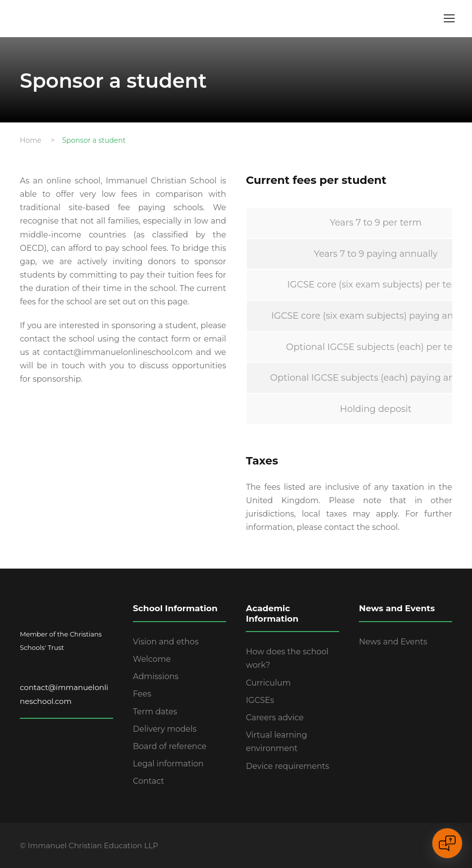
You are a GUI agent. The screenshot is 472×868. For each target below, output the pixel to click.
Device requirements (288, 766)
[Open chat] (447, 843)
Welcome (152, 659)
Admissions (156, 676)
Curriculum (268, 683)
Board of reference (170, 746)
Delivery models (165, 729)
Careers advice (275, 718)
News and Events (393, 642)
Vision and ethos (166, 642)
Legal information (168, 764)
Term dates (155, 712)
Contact (148, 781)
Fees (142, 694)
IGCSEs (260, 700)
